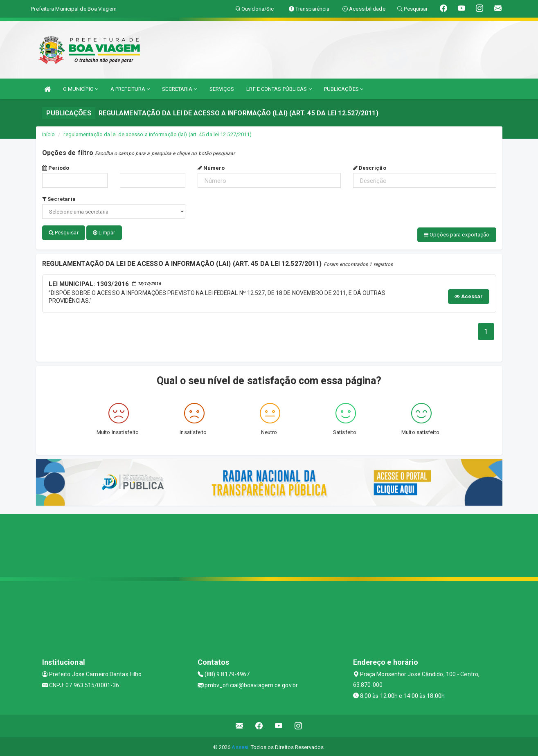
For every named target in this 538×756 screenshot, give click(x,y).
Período (56, 168)
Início (49, 134)
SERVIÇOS (222, 89)
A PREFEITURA (130, 89)
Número (211, 168)
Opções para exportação (457, 235)
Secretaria (59, 199)
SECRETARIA (179, 89)
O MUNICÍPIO (81, 89)
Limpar (104, 233)
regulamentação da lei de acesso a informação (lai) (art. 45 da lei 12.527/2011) (158, 134)
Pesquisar (64, 233)
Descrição (370, 168)
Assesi (240, 746)
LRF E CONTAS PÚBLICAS (279, 89)
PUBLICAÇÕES (344, 89)
